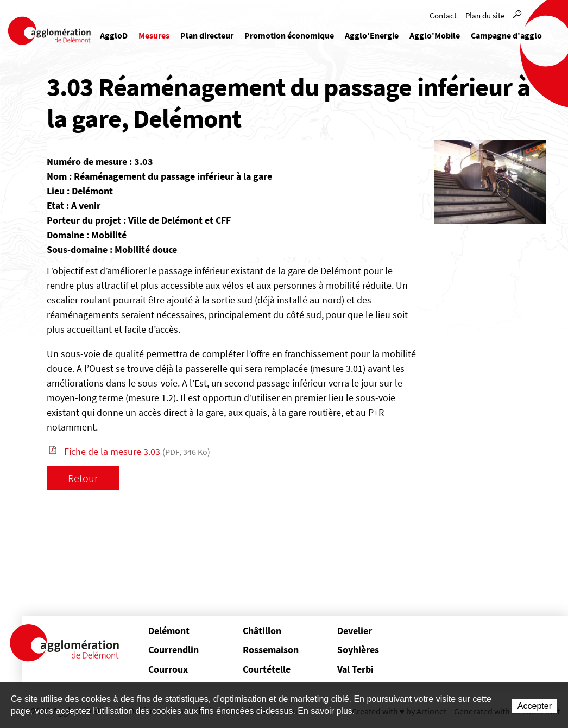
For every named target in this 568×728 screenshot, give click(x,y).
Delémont (169, 631)
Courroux (168, 669)
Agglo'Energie (372, 35)
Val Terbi (355, 669)
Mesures (154, 35)
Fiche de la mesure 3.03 (137, 451)
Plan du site (485, 15)
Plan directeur (207, 35)
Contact (443, 15)
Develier (355, 631)
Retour (83, 478)
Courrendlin (173, 650)
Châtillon (262, 631)
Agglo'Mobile (435, 35)
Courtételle (267, 669)
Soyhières (358, 650)
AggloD (114, 35)
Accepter (535, 706)
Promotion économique (289, 35)
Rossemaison (271, 650)
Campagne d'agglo (506, 35)
